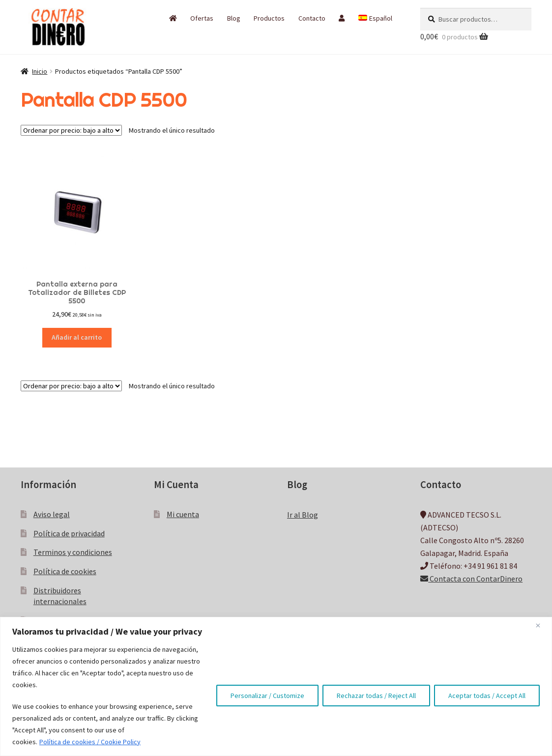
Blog (234, 18)
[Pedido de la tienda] (71, 130)
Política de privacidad (69, 533)
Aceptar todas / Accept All (487, 696)
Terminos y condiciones (73, 552)
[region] (276, 686)
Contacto (312, 18)
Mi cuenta (183, 514)
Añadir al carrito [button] (77, 337)
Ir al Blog (303, 515)
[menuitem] (375, 18)
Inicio (40, 71)
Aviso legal (52, 514)
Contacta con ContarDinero (471, 579)
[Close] (542, 625)
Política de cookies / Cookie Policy (90, 742)
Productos (269, 18)
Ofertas (202, 18)
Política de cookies (65, 571)
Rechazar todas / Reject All (376, 696)
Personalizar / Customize (267, 696)
